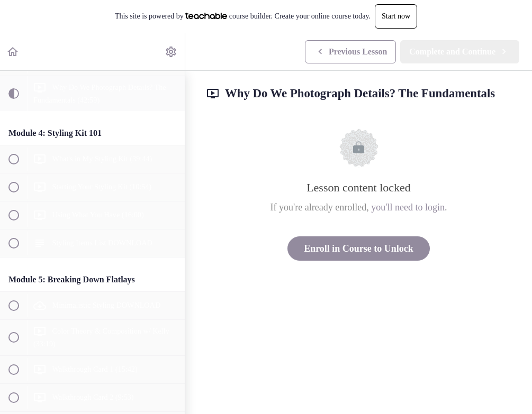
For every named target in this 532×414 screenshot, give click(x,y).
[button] (13, 52)
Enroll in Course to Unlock (359, 249)
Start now (396, 16)
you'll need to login (408, 207)
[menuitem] (172, 52)
